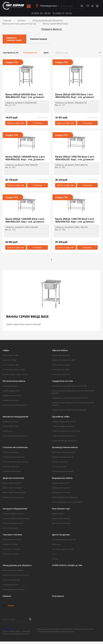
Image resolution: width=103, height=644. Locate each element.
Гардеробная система (62, 381)
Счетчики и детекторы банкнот (15, 436)
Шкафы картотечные (11, 400)
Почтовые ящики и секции (63, 549)
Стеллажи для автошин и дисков (16, 462)
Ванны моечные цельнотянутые (19, 24)
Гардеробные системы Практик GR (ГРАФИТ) (70, 398)
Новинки (7, 596)
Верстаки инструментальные (64, 452)
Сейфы (6, 350)
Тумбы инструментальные (63, 471)
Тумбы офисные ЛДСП (61, 365)
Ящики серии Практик (61, 518)
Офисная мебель (60, 350)
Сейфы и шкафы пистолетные (64, 422)
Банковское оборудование (15, 417)
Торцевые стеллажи (11, 554)
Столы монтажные (59, 467)
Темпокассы (8, 431)
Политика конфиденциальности (16, 634)
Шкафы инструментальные (63, 457)
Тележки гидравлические (13, 514)
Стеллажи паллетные (11, 467)
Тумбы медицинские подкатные (65, 497)
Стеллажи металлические (15, 447)
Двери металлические (13, 478)
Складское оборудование (15, 509)
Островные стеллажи (11, 549)
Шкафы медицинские (61, 483)
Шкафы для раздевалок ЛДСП (64, 360)
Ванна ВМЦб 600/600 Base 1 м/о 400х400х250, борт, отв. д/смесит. (25, 96)
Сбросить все (62, 53)
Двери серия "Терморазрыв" (14, 492)
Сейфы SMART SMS (10, 426)
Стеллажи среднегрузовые (14, 457)
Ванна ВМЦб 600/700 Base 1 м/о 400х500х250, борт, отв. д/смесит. (75, 96)
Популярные (58, 596)
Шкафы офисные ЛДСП (61, 355)
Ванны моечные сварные (13, 570)
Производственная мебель (65, 447)
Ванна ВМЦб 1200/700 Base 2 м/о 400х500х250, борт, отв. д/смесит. (75, 220)
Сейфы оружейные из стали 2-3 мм (66, 431)
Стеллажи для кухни (10, 585)
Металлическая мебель (14, 381)
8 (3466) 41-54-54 (62, 13)
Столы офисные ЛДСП (61, 370)
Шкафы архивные (10, 386)
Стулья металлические (61, 374)
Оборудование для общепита (48, 20)
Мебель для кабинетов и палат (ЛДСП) (67, 502)
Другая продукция (61, 535)
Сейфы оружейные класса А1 (64, 436)
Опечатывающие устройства (64, 540)
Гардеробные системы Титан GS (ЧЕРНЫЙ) (69, 410)
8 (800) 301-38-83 (41, 13)
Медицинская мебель (62, 478)
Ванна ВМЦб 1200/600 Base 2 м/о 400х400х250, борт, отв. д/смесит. (25, 220)
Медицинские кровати (61, 488)
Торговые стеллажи (12, 535)
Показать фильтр (52, 29)
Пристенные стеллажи (12, 540)
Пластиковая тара (61, 509)
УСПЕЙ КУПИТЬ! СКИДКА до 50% (67, 565)
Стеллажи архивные (11, 452)
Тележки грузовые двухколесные (16, 518)
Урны (54, 554)
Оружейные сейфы (61, 417)
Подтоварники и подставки (14, 589)
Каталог (22, 20)
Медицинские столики (61, 492)
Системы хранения (10, 528)
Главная (7, 20)
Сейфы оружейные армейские (64, 441)
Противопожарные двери (13, 497)
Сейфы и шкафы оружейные (63, 426)
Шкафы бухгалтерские (12, 396)
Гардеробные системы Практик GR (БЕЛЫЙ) (69, 386)
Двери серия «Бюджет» (12, 483)
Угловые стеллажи (10, 544)
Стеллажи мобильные (11, 471)
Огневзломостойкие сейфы (14, 370)
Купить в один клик (16, 123)
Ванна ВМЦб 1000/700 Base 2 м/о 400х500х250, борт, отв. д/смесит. (75, 158)
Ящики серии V (58, 514)
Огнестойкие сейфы (11, 365)
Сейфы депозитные (10, 422)
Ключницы (56, 544)
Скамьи (55, 559)
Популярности (30, 53)
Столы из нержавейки (11, 580)
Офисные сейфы (9, 360)
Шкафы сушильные (60, 462)
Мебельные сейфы (10, 355)
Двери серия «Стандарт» (12, 488)
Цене (46, 53)
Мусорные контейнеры (61, 523)
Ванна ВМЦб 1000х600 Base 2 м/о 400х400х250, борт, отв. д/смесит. (25, 158)
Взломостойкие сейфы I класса (15, 374)
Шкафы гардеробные (11, 391)
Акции (8, 605)
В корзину (37, 123)
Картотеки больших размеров (15, 405)
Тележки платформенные (13, 523)
